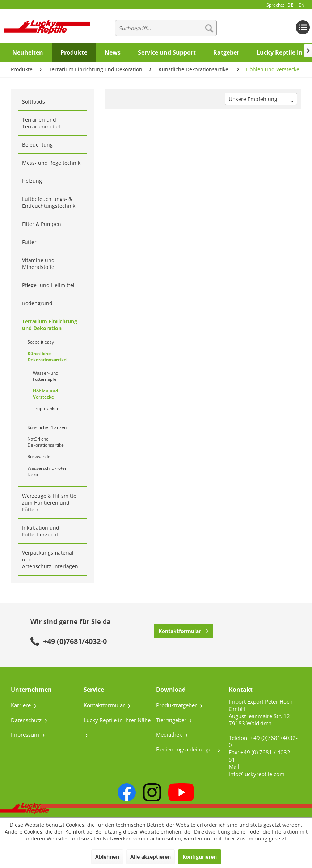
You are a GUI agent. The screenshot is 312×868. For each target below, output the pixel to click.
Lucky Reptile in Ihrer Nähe (117, 720)
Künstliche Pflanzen (47, 427)
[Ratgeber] (226, 52)
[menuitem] (166, 28)
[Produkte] (74, 52)
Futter (29, 242)
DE (290, 5)
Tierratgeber (172, 720)
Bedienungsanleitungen (186, 749)
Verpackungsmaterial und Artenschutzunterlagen (50, 559)
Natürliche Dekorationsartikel (46, 442)
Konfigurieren (200, 857)
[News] (113, 52)
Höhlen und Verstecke (46, 394)
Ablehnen (107, 857)
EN (302, 5)
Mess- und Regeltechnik (51, 163)
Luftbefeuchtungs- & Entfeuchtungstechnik (49, 202)
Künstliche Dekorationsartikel (48, 357)
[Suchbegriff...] (166, 28)
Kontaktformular (184, 630)
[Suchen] (209, 28)
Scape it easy (41, 342)
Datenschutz (27, 720)
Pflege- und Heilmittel (48, 285)
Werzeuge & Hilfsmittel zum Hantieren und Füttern (50, 503)
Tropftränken (46, 408)
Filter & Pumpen (42, 224)
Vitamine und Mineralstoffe (38, 264)
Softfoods (33, 102)
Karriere (22, 705)
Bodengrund (37, 303)
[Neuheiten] (28, 52)
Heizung (32, 181)
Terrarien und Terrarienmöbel (41, 123)
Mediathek (170, 734)
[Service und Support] (167, 52)
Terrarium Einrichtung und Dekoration (50, 325)
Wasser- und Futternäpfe (46, 376)
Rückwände (39, 457)
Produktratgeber (177, 705)
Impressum (26, 734)
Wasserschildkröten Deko (47, 471)
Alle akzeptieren (151, 857)
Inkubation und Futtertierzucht (41, 531)
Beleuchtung (37, 145)
